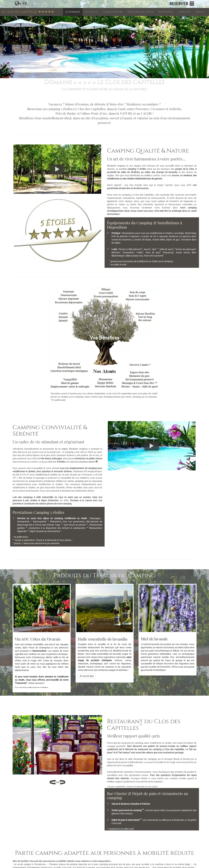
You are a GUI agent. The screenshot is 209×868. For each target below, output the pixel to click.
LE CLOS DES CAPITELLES (28, 12)
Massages (96, 518)
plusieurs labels (89, 462)
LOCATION (91, 12)
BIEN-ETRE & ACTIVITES (140, 12)
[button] (4, 48)
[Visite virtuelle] (57, 782)
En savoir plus (87, 676)
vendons (188, 175)
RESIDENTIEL (166, 12)
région (65, 449)
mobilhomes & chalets (46, 475)
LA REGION (184, 12)
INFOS (200, 12)
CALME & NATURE (112, 12)
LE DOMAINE (73, 12)
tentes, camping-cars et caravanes (85, 481)
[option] (104, 48)
